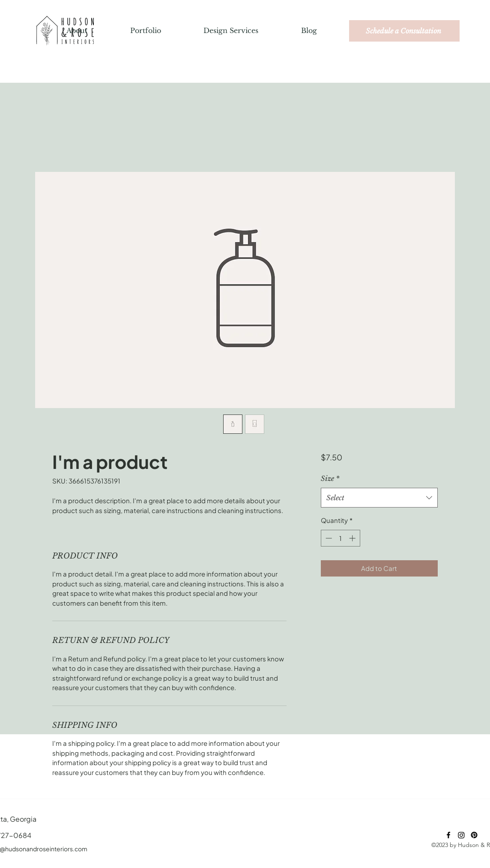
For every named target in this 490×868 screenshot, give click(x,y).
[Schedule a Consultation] (404, 31)
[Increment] (353, 538)
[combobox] (379, 498)
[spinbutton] (340, 538)
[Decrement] (328, 538)
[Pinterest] (474, 835)
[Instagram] (461, 835)
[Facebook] (448, 835)
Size (330, 478)
